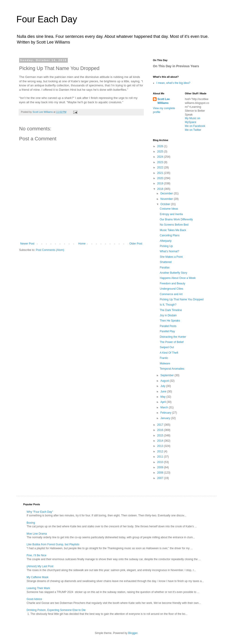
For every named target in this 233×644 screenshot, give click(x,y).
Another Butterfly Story (173, 273)
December (167, 193)
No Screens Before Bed (174, 225)
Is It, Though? (168, 305)
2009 (161, 467)
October (166, 204)
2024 (161, 157)
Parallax (165, 268)
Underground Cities (171, 289)
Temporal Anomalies (172, 369)
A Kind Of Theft (169, 353)
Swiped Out (167, 347)
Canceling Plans (170, 235)
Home (82, 244)
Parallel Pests (168, 326)
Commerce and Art (171, 294)
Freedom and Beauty (172, 283)
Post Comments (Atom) (50, 250)
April (163, 402)
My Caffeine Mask (38, 577)
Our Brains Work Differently (176, 219)
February (166, 413)
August (165, 381)
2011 (161, 457)
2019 (161, 183)
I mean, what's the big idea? (173, 83)
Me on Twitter (193, 130)
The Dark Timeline (171, 310)
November (167, 199)
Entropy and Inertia (171, 214)
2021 (161, 173)
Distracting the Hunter (173, 337)
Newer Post (27, 244)
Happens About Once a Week (178, 278)
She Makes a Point (171, 257)
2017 (161, 425)
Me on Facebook (195, 126)
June (164, 392)
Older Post (136, 244)
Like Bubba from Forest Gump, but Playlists (53, 544)
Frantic (164, 358)
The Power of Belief (172, 342)
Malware (165, 363)
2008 (161, 473)
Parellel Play (167, 331)
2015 (161, 435)
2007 (161, 478)
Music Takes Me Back (173, 230)
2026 (161, 146)
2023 (161, 162)
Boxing (31, 523)
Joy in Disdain (168, 315)
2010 (161, 462)
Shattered (166, 262)
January (166, 418)
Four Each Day (47, 19)
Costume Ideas (169, 209)
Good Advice (34, 599)
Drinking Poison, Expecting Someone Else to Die (56, 610)
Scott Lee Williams (164, 101)
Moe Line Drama (37, 534)
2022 (161, 167)
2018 (161, 189)
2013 (161, 446)
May (163, 397)
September (167, 375)
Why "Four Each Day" (40, 512)
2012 (161, 451)
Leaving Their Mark (38, 588)
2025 (161, 152)
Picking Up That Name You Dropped (182, 299)
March (165, 407)
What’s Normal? (169, 251)
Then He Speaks (170, 321)
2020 (161, 178)
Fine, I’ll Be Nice (37, 555)
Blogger (133, 633)
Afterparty (166, 241)
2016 (161, 430)
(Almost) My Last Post (40, 566)
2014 (161, 441)
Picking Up (166, 246)
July (163, 386)
